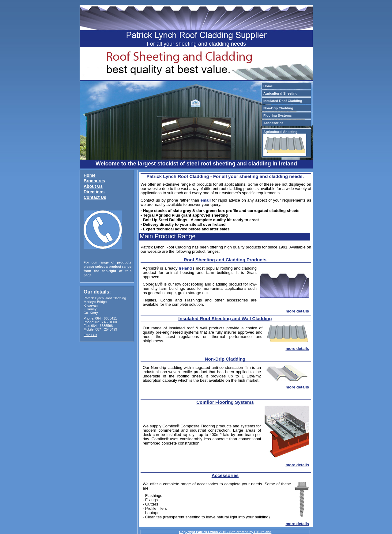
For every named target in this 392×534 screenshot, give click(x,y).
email (206, 200)
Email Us (90, 335)
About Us (93, 186)
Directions (94, 192)
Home (90, 175)
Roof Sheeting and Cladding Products (225, 260)
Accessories (225, 475)
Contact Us (95, 197)
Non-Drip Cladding (225, 359)
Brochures (94, 181)
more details (297, 311)
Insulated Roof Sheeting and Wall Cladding (225, 318)
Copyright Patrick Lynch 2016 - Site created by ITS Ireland (225, 532)
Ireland (185, 268)
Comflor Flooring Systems (225, 402)
